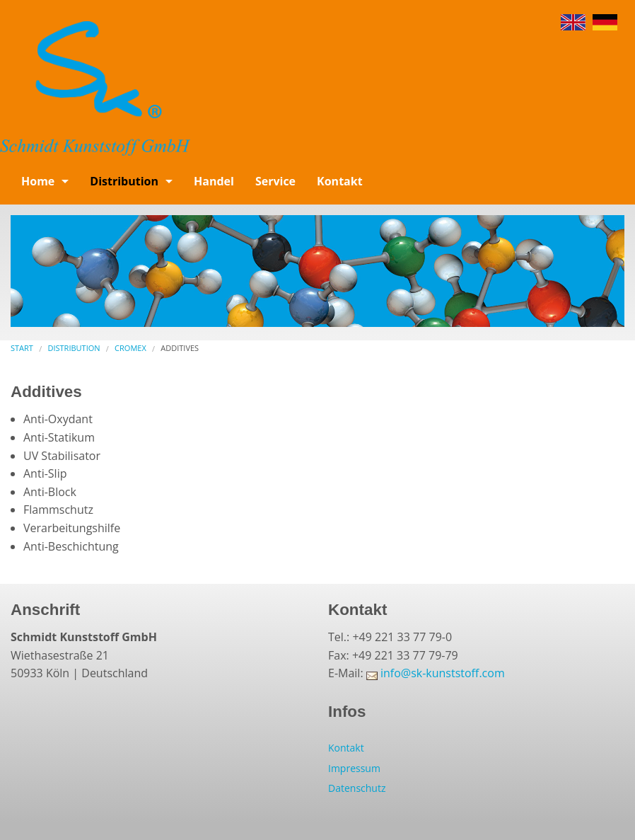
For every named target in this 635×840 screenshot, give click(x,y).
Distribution (124, 181)
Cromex (130, 348)
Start (22, 348)
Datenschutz (357, 788)
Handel (214, 181)
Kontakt (340, 181)
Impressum (354, 768)
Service (275, 181)
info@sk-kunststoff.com (443, 673)
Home (38, 181)
